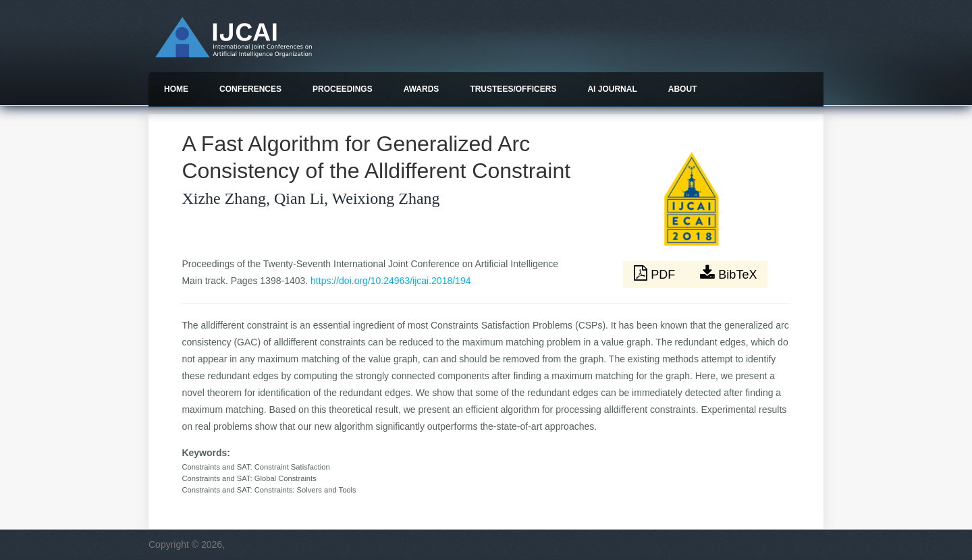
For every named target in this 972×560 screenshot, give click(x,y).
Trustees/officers (513, 89)
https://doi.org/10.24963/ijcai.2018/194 (390, 281)
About (683, 89)
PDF (656, 273)
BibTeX (728, 273)
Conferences (250, 89)
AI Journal (612, 89)
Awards (422, 89)
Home (176, 89)
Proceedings (343, 89)
